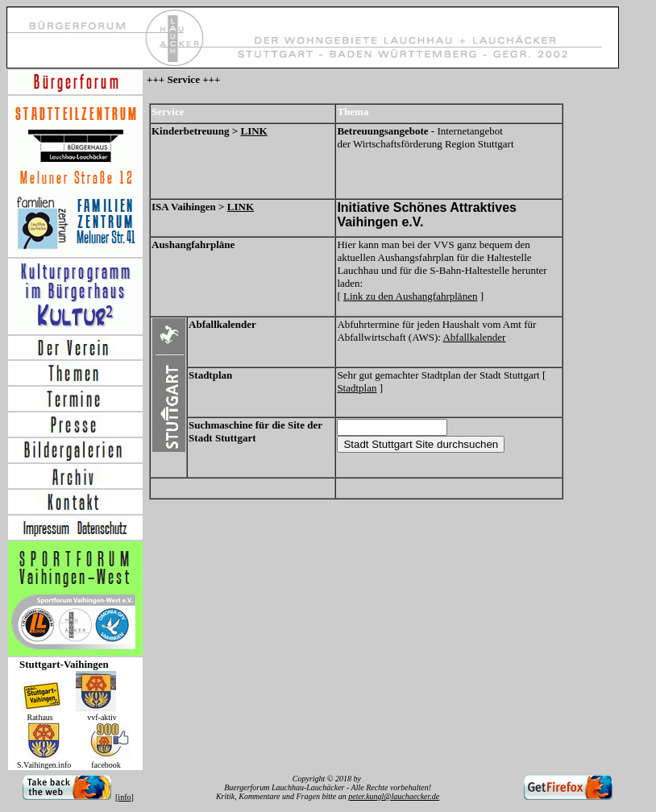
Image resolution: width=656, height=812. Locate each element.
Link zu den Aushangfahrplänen (410, 296)
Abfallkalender (474, 337)
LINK (253, 131)
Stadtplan (357, 388)
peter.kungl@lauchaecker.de (394, 796)
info (124, 797)
